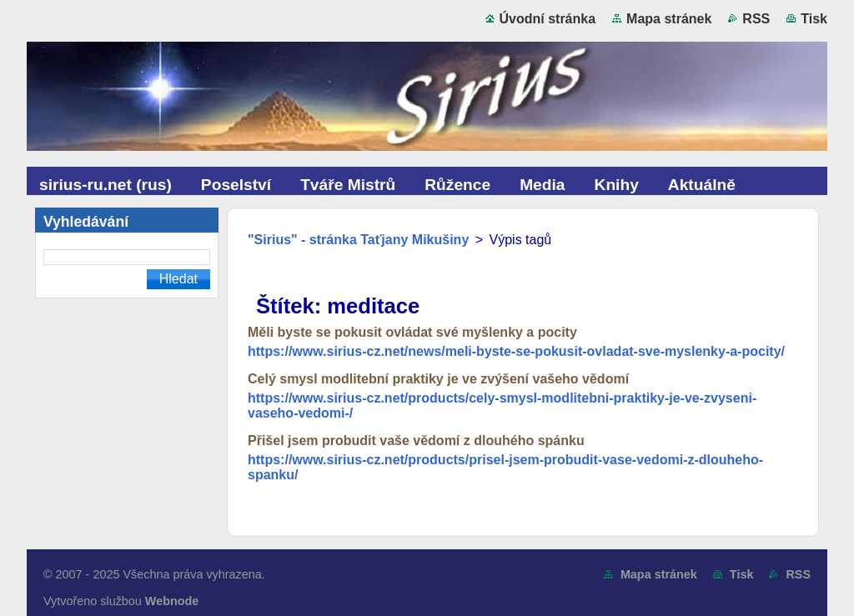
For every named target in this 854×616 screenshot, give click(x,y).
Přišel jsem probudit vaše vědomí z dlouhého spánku (416, 441)
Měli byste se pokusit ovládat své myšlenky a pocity (412, 332)
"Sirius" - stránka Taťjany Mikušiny (358, 240)
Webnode (172, 601)
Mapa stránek (669, 19)
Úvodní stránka (548, 19)
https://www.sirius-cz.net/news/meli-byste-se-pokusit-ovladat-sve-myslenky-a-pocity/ (516, 351)
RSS (756, 19)
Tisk (814, 19)
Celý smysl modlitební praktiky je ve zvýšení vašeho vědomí (438, 379)
